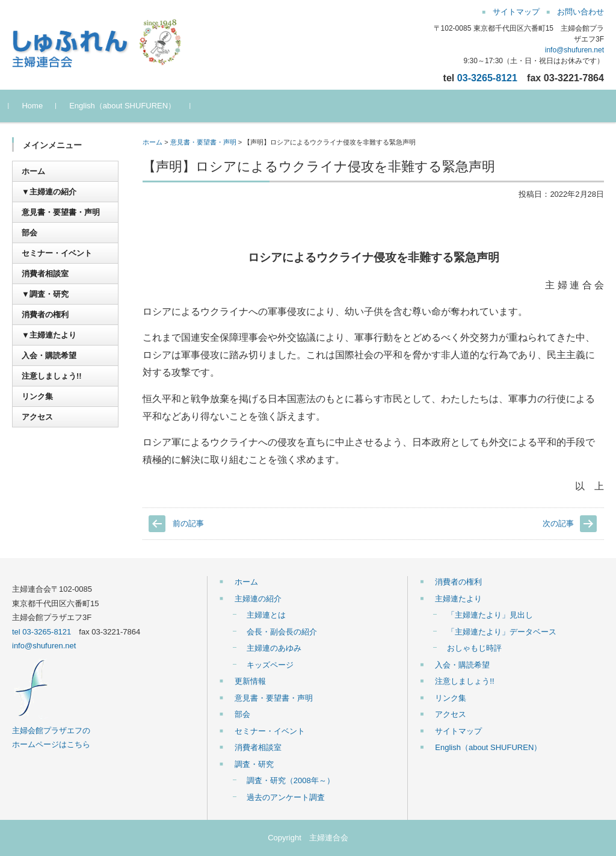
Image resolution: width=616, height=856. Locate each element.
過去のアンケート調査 (286, 797)
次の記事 (558, 523)
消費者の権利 (45, 315)
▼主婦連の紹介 (49, 192)
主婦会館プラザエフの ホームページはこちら (51, 730)
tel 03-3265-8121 (42, 632)
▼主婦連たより (49, 335)
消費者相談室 (45, 274)
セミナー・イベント (57, 253)
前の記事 (188, 523)
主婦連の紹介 (258, 599)
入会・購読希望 (49, 355)
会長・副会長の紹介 (282, 632)
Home (36, 106)
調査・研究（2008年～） (291, 780)
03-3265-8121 (487, 78)
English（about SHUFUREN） (126, 106)
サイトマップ (458, 731)
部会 (29, 233)
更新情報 (250, 681)
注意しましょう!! (52, 376)
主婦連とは (266, 615)
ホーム (152, 142)
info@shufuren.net (574, 50)
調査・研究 (254, 764)
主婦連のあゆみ (274, 648)
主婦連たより (458, 599)
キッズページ (270, 665)
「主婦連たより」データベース (502, 632)
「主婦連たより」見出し (490, 615)
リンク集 (37, 396)
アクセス (37, 417)
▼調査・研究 (45, 294)
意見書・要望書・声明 (203, 142)
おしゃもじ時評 (474, 648)
